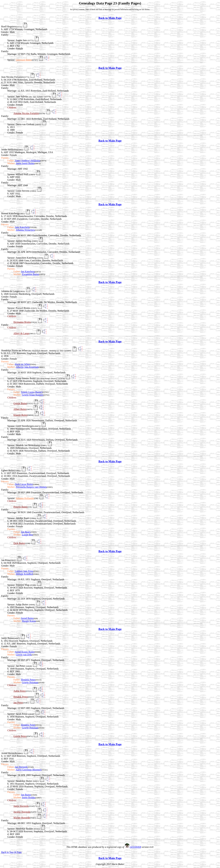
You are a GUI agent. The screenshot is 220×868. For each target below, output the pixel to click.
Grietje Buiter (20, 403)
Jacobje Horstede (22, 812)
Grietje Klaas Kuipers (33, 395)
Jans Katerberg (22, 227)
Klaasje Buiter (20, 415)
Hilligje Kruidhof (24, 574)
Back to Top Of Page (11, 852)
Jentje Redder (29, 797)
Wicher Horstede (22, 818)
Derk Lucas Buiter (24, 484)
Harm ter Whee (22, 364)
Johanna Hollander (25, 498)
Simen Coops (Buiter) (32, 392)
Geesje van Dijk (24, 655)
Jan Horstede (21, 767)
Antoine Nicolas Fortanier (26, 113)
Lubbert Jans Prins (24, 571)
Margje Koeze (29, 621)
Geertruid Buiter (24, 60)
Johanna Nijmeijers (25, 230)
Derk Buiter (19, 543)
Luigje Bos (27, 535)
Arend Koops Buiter (25, 652)
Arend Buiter (27, 618)
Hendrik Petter (28, 680)
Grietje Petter (20, 736)
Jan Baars (26, 532)
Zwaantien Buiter (31, 274)
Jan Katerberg (28, 271)
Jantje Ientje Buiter (25, 163)
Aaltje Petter (20, 691)
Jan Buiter (26, 795)
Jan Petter (18, 703)
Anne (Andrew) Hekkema (27, 161)
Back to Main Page (110, 18)
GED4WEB (135, 847)
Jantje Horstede (21, 806)
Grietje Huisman (30, 682)
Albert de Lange (21, 333)
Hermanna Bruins (22, 322)
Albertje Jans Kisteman (27, 367)
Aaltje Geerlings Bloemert (29, 770)
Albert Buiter (20, 409)
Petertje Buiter (21, 507)
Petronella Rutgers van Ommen (31, 487)
